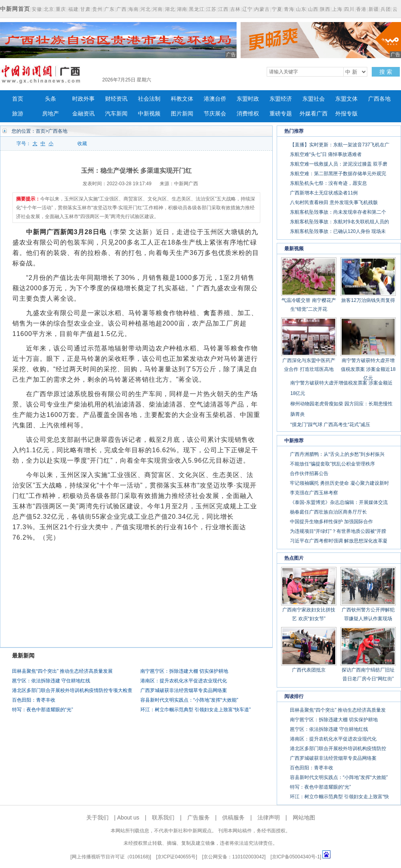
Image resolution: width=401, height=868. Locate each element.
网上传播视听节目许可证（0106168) (111, 857)
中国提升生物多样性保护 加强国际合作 (331, 522)
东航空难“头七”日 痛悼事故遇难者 (326, 154)
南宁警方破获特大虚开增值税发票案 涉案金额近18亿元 (368, 369)
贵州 (97, 9)
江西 (223, 9)
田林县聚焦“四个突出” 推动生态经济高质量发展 (62, 671)
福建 (73, 9)
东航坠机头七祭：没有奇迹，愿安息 (328, 183)
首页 (18, 99)
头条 (51, 99)
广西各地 (379, 99)
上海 (337, 9)
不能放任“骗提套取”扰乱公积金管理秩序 (332, 464)
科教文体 (182, 99)
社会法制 (149, 99)
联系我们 (163, 817)
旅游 (18, 114)
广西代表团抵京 (309, 670)
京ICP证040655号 (176, 857)
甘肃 (85, 9)
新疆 (374, 9)
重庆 (61, 9)
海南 (134, 9)
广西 (122, 9)
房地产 (51, 114)
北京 (49, 9)
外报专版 (346, 114)
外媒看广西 (314, 114)
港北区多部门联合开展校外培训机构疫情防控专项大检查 (72, 690)
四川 (349, 9)
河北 (146, 9)
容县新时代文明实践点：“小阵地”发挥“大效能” (189, 700)
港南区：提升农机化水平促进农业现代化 (184, 681)
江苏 (211, 9)
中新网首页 (15, 9)
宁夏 (277, 9)
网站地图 (304, 817)
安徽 (37, 9)
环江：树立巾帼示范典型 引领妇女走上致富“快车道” (195, 710)
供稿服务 (233, 817)
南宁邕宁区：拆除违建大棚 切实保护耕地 (184, 671)
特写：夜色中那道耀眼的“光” (43, 710)
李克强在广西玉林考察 (314, 493)
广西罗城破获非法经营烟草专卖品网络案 (184, 690)
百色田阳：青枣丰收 (34, 700)
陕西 (325, 9)
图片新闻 (182, 114)
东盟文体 (346, 99)
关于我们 (97, 817)
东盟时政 (248, 99)
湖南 (182, 9)
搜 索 (386, 72)
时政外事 (83, 99)
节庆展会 (215, 114)
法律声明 (269, 817)
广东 (109, 9)
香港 (361, 9)
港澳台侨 (215, 99)
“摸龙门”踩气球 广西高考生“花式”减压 (330, 425)
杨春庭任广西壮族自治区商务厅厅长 (328, 512)
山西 (313, 9)
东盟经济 (281, 99)
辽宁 (247, 9)
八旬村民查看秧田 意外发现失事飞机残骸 (334, 202)
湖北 (170, 9)
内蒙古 (262, 9)
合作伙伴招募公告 (309, 473)
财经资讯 (116, 99)
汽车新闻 (116, 114)
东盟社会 (314, 99)
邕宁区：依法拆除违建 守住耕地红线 (51, 681)
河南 (158, 9)
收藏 (82, 144)
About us (128, 817)
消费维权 (248, 114)
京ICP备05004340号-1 (296, 857)
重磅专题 (281, 114)
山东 (301, 9)
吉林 (235, 9)
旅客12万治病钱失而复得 (368, 300)
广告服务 (198, 817)
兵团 (386, 9)
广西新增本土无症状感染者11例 (324, 193)
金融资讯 (83, 114)
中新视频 (149, 114)
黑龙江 (197, 9)
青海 (289, 9)
